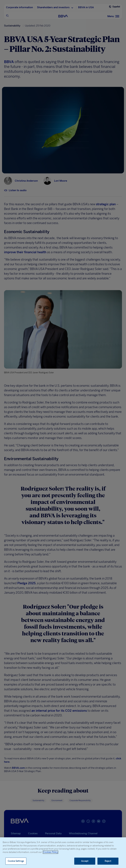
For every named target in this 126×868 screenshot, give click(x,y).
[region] (63, 853)
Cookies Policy (50, 852)
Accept (85, 861)
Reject (108, 861)
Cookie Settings (16, 861)
